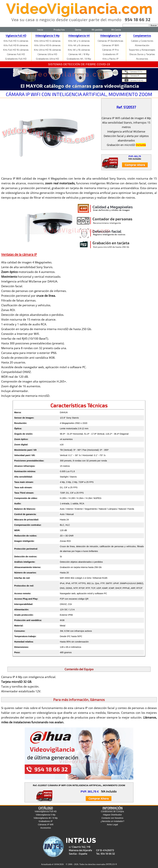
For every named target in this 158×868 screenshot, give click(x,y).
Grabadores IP (111, 54)
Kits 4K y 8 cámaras (79, 45)
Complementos (142, 36)
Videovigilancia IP (110, 36)
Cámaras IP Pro (110, 50)
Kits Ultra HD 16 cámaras (47, 50)
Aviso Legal (112, 825)
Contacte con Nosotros (112, 818)
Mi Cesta (116, 30)
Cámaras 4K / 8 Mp (79, 54)
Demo (78, 30)
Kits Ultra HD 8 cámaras (47, 45)
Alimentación (142, 45)
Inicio (40, 30)
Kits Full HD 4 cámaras (16, 41)
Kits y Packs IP (110, 59)
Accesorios (142, 59)
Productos (59, 30)
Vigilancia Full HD (16, 36)
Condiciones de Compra (112, 811)
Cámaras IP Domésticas (110, 41)
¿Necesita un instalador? (112, 821)
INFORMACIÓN (112, 808)
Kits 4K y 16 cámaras (79, 50)
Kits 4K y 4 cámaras (79, 41)
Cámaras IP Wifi (110, 45)
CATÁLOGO (46, 808)
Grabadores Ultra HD (47, 59)
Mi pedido (97, 30)
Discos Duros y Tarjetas (142, 54)
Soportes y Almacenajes (142, 50)
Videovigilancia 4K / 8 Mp (46, 818)
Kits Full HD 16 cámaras (16, 50)
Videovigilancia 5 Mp (47, 36)
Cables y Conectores (142, 41)
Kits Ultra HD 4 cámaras (47, 41)
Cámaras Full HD (16, 54)
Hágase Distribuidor (112, 815)
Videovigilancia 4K (79, 36)
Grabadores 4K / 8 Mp (79, 59)
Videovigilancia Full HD (46, 811)
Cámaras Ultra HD (47, 54)
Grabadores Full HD (16, 59)
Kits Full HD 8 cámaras (16, 45)
